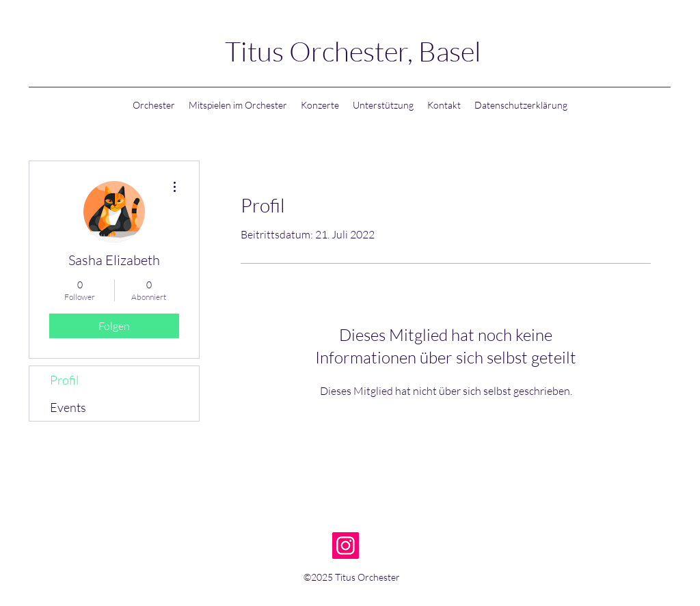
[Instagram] (346, 546)
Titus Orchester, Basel (353, 51)
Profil (64, 380)
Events (68, 407)
